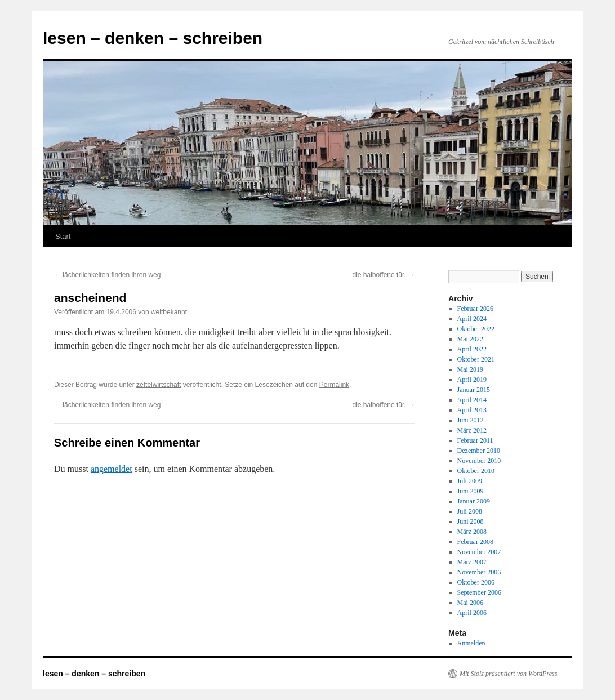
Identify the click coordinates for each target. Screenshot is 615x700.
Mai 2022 (470, 339)
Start (63, 236)
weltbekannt (169, 312)
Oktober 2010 (476, 471)
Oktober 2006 (476, 582)
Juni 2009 (471, 491)
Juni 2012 (471, 420)
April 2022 (472, 349)
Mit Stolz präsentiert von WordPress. (509, 674)
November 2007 (479, 552)
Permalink (334, 385)
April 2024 (472, 319)
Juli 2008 (470, 511)
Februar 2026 (475, 309)
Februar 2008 (475, 542)
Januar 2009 (474, 501)
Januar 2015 (474, 390)
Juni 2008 (471, 521)
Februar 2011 (475, 440)
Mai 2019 (470, 369)
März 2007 (472, 562)
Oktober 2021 (476, 359)
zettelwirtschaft (159, 385)
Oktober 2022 (476, 329)
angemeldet (112, 469)
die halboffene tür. (383, 275)
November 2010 (479, 461)
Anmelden (471, 643)
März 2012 (472, 430)
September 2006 (479, 592)
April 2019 (472, 380)
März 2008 (472, 532)
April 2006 (472, 613)
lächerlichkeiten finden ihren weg (107, 275)
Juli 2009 (470, 481)
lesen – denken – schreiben (153, 38)
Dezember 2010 (479, 451)
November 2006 (479, 572)
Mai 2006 (470, 603)
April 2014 (472, 400)
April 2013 (472, 410)
